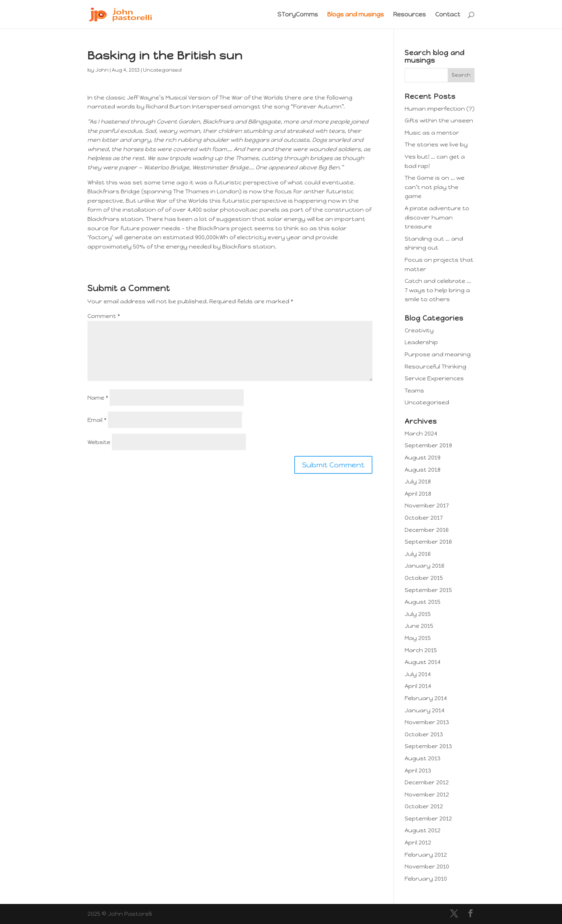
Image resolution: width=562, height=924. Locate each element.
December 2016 (427, 530)
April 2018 (418, 494)
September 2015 (428, 590)
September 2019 (428, 445)
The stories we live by (436, 145)
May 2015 (418, 638)
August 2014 (423, 662)
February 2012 (426, 855)
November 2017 (427, 506)
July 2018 (418, 482)
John (102, 70)
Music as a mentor (432, 133)
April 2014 (418, 686)
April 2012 (418, 843)
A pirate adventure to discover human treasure (437, 217)
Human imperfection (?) (440, 109)
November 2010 (427, 867)
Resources (409, 15)
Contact (448, 15)
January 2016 (425, 566)
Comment (104, 316)
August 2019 (423, 458)
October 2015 (424, 578)
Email (97, 420)
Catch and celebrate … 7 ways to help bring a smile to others (438, 290)
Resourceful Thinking (435, 367)
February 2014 (426, 698)
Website (99, 442)
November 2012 (427, 795)
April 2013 (418, 771)
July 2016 (418, 554)
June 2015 (419, 626)
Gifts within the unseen (439, 121)
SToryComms (298, 15)
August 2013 (423, 758)
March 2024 (421, 434)
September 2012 (428, 819)
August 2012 (423, 830)
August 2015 (423, 602)
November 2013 (427, 722)
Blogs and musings (356, 15)
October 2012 (424, 806)
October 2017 (424, 518)
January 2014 (425, 710)
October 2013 (424, 734)
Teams (414, 391)
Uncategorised (162, 70)
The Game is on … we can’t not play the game (435, 187)
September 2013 (428, 746)
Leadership (421, 342)
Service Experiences (434, 378)
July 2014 (418, 674)
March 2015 (421, 650)
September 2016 (428, 542)
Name (98, 398)
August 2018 (423, 470)
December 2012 (427, 782)
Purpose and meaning (438, 354)
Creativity (419, 330)
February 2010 (426, 879)
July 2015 (418, 614)
